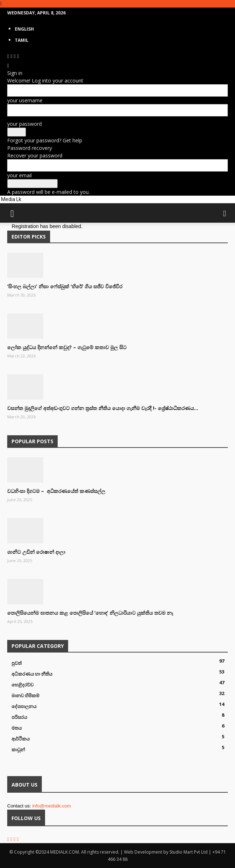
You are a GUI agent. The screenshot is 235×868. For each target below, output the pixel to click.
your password (25, 124)
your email (19, 175)
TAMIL (22, 40)
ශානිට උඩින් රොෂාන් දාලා (36, 552)
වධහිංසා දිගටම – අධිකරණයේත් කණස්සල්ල (56, 491)
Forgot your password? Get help (45, 140)
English (24, 29)
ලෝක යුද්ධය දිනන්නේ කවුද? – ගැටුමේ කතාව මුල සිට (67, 347)
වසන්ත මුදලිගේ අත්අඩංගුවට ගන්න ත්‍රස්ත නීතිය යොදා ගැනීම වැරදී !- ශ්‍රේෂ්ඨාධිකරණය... (103, 408)
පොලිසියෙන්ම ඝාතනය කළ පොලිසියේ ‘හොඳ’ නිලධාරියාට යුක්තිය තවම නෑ (90, 613)
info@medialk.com (51, 806)
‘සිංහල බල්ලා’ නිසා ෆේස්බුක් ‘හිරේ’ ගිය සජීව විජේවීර (65, 286)
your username (25, 100)
